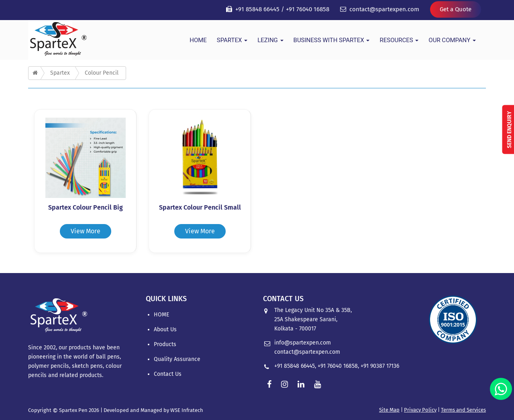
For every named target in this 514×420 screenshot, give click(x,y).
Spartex (232, 40)
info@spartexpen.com (303, 343)
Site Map (389, 410)
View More (86, 231)
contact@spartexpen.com (384, 9)
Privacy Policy (420, 410)
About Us (165, 329)
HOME (198, 40)
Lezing (270, 40)
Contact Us (168, 374)
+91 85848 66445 (257, 9)
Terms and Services (463, 410)
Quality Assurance (177, 359)
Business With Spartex (332, 40)
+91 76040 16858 (308, 9)
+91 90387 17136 (380, 366)
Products (165, 344)
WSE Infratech (187, 410)
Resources (399, 40)
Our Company (452, 40)
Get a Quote (456, 9)
